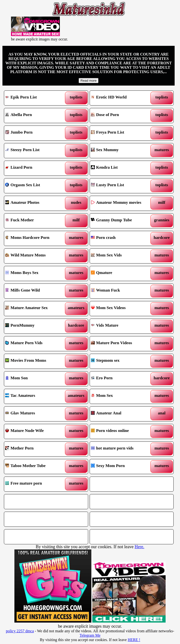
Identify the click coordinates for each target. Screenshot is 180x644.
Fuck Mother (35, 221)
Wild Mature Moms (35, 256)
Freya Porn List (121, 133)
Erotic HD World (121, 98)
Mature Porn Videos (121, 344)
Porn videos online (121, 431)
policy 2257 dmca (20, 631)
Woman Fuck (121, 291)
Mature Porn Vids (35, 344)
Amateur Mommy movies (121, 203)
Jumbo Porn (35, 133)
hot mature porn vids (121, 449)
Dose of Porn (121, 116)
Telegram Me (90, 635)
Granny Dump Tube (121, 221)
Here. (139, 547)
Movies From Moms (35, 361)
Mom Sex (121, 396)
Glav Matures (35, 414)
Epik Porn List (35, 98)
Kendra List (121, 168)
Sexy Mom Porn (121, 467)
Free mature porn (35, 484)
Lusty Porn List (121, 186)
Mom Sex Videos (121, 309)
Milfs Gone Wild (35, 291)
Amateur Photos (35, 203)
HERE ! (134, 640)
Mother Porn (35, 449)
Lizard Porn (35, 168)
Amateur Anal (121, 414)
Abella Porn (35, 116)
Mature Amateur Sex (35, 309)
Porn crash (121, 238)
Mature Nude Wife (35, 431)
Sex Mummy (121, 151)
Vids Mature (121, 326)
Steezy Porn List (35, 151)
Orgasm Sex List (35, 186)
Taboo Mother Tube (35, 467)
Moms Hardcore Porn (35, 238)
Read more (89, 81)
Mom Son (35, 379)
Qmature (121, 273)
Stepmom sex (121, 361)
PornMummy (35, 326)
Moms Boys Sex (35, 273)
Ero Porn (121, 379)
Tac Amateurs (35, 396)
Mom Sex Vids (121, 256)
